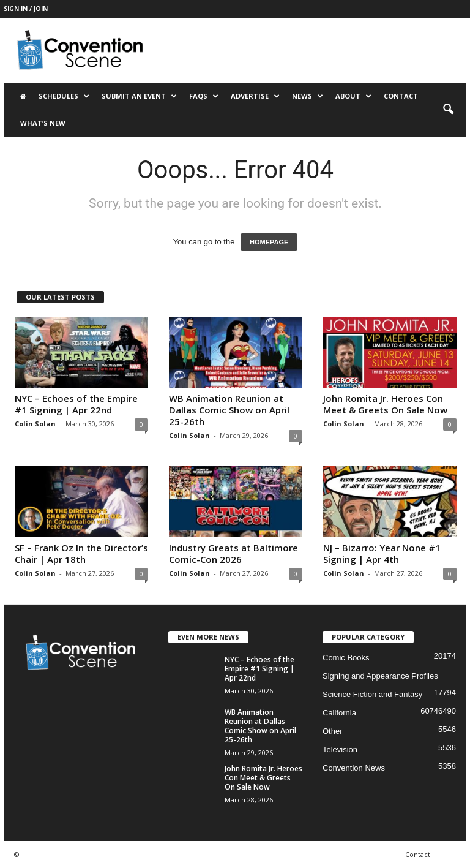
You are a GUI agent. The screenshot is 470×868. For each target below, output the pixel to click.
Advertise (255, 96)
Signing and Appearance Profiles (380, 676)
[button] (448, 110)
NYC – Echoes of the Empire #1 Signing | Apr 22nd (76, 404)
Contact (401, 96)
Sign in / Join (26, 9)
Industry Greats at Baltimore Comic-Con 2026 (233, 553)
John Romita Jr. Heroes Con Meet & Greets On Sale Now (385, 404)
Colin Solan (35, 424)
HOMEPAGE (269, 242)
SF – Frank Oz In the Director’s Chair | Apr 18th (81, 553)
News (308, 96)
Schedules (64, 96)
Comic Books (346, 658)
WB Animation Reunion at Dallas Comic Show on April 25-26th (229, 410)
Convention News (354, 768)
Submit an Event (139, 96)
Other (333, 731)
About (353, 96)
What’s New (43, 123)
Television (340, 749)
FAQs (204, 96)
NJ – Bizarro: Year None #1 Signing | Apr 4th (382, 553)
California (339, 713)
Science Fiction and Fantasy (372, 694)
